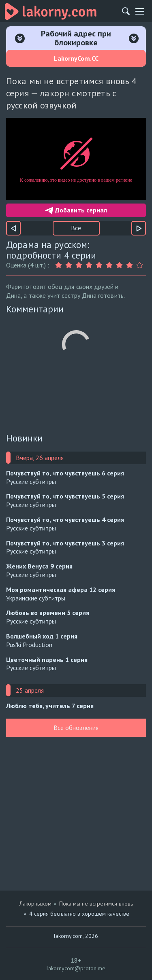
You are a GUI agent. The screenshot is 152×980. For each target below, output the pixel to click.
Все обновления (76, 728)
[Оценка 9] (141, 265)
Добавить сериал (76, 210)
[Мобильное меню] (140, 11)
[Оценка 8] (131, 265)
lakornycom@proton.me (76, 968)
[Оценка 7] (121, 265)
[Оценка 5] (100, 265)
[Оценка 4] (90, 265)
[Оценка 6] (110, 265)
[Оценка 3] (80, 265)
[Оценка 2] (70, 265)
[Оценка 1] (60, 265)
